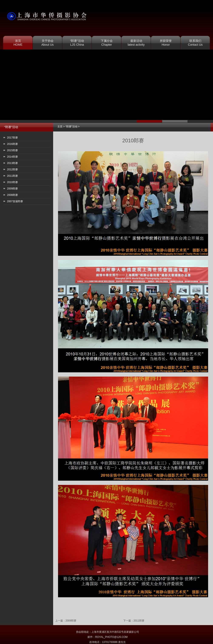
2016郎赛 (12, 144)
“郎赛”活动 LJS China (77, 43)
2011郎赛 (139, 621)
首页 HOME (18, 43)
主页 (60, 127)
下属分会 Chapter (107, 43)
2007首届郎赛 (15, 201)
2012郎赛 (12, 169)
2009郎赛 (71, 621)
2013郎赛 (12, 163)
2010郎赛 (12, 182)
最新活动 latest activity (136, 43)
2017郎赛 (12, 138)
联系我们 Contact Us (195, 43)
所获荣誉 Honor (166, 43)
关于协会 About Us (48, 43)
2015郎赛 (12, 150)
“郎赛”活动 (71, 127)
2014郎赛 (12, 157)
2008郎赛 (12, 195)
